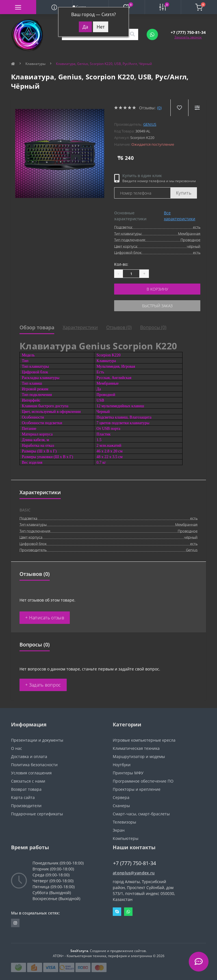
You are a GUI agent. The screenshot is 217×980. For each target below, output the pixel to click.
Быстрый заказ (157, 306)
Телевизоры (124, 822)
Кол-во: (121, 264)
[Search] (132, 34)
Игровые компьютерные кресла (144, 740)
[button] (188, 32)
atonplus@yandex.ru (134, 873)
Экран (119, 830)
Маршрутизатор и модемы (139, 756)
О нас (17, 748)
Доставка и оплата (29, 756)
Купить (184, 193)
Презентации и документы (37, 740)
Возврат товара (26, 789)
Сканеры (121, 806)
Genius (150, 124)
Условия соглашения (31, 773)
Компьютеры (126, 838)
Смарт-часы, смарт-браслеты (141, 814)
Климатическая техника (136, 748)
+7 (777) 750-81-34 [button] (134, 863)
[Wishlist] (179, 108)
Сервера (121, 797)
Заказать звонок (188, 37)
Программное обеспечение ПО (143, 781)
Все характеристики (180, 216)
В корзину (157, 289)
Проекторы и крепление (137, 789)
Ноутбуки (122, 765)
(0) (159, 108)
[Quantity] (131, 274)
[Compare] (197, 108)
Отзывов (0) (119, 327)
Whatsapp (128, 912)
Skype (117, 912)
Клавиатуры (35, 64)
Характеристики (80, 327)
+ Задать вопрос (43, 685)
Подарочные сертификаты (37, 814)
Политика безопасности (34, 765)
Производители (26, 806)
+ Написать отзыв (45, 618)
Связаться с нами (28, 781)
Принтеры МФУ (128, 773)
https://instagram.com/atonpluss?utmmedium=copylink (15, 923)
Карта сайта (23, 797)
